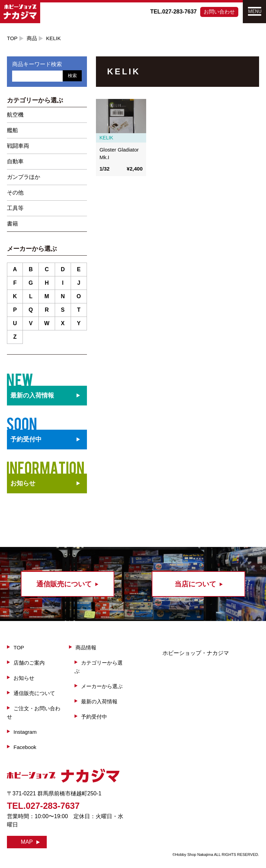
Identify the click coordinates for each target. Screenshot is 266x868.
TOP (12, 38)
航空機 (15, 115)
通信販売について (34, 693)
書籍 (12, 224)
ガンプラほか (24, 177)
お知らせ (23, 483)
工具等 (15, 208)
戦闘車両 (18, 146)
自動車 (15, 161)
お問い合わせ (219, 12)
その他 (15, 193)
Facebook (25, 747)
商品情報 (86, 647)
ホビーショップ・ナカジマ (196, 653)
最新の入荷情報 (99, 701)
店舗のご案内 (29, 663)
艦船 (12, 130)
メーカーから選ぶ (102, 686)
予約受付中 (94, 717)
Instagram (25, 732)
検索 (72, 76)
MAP (27, 842)
